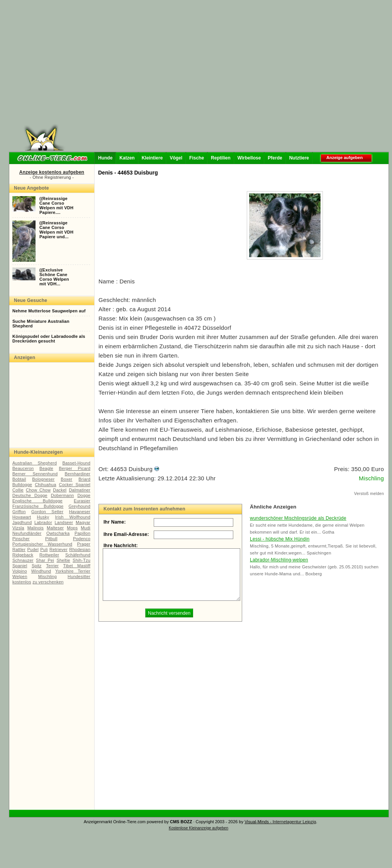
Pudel (33, 549)
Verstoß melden (369, 493)
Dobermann (63, 495)
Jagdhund (22, 522)
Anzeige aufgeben (344, 158)
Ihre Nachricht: (121, 546)
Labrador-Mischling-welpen (279, 560)
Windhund (41, 571)
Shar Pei (45, 560)
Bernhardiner (78, 474)
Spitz (37, 566)
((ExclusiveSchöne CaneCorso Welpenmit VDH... (54, 277)
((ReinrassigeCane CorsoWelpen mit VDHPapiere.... (56, 205)
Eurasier (82, 501)
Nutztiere (299, 158)
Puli (44, 549)
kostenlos (22, 582)
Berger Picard (75, 468)
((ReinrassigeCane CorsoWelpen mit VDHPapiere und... (56, 230)
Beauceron (23, 468)
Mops (72, 528)
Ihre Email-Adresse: (126, 534)
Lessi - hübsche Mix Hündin (280, 539)
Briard (84, 479)
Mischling (48, 576)
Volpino (20, 571)
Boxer (66, 479)
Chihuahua (45, 485)
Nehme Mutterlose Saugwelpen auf (49, 311)
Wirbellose (249, 158)
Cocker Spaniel (75, 485)
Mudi (86, 528)
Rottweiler (49, 555)
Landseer (64, 522)
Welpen (20, 576)
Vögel (176, 158)
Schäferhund (78, 555)
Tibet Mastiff (77, 566)
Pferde (275, 158)
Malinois (36, 528)
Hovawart (22, 517)
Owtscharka (58, 533)
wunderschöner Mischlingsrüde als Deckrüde (298, 518)
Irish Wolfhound (73, 517)
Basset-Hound (76, 463)
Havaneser (80, 512)
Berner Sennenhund (35, 474)
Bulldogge (22, 485)
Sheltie (63, 560)
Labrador (43, 522)
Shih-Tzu (81, 560)
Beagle (46, 468)
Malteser (55, 528)
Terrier (52, 566)
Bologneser (43, 479)
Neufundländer (27, 533)
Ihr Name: (115, 522)
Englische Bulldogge (37, 501)
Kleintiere (152, 158)
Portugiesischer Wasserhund (42, 544)
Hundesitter (79, 576)
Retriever (59, 549)
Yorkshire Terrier (73, 571)
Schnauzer (23, 560)
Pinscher (21, 539)
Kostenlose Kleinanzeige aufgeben (199, 828)
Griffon (19, 512)
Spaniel (20, 566)
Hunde (105, 158)
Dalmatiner (80, 490)
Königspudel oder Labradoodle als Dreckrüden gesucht (49, 339)
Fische (197, 158)
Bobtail (19, 479)
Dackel (60, 490)
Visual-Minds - (259, 822)
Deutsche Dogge (30, 495)
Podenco (82, 539)
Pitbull (51, 539)
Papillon (82, 533)
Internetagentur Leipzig (294, 822)
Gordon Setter (47, 512)
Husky (43, 517)
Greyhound (79, 506)
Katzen (127, 158)
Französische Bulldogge (38, 506)
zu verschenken (48, 582)
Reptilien (221, 158)
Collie (18, 490)
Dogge (84, 495)
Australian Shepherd (35, 463)
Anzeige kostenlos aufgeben (52, 172)
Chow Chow (38, 490)
